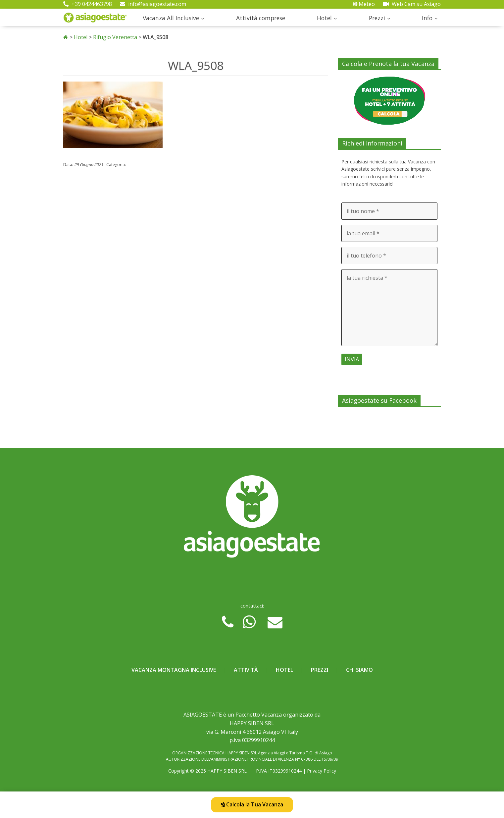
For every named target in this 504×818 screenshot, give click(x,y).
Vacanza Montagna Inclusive (174, 670)
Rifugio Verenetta (115, 37)
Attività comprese (261, 18)
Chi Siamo (359, 670)
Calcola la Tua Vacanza (252, 804)
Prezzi (377, 18)
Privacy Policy (322, 771)
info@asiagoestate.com (153, 4)
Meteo (364, 4)
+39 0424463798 (88, 4)
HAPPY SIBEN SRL (227, 771)
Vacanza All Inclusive (171, 18)
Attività (246, 670)
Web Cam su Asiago (412, 4)
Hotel (324, 18)
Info (427, 18)
